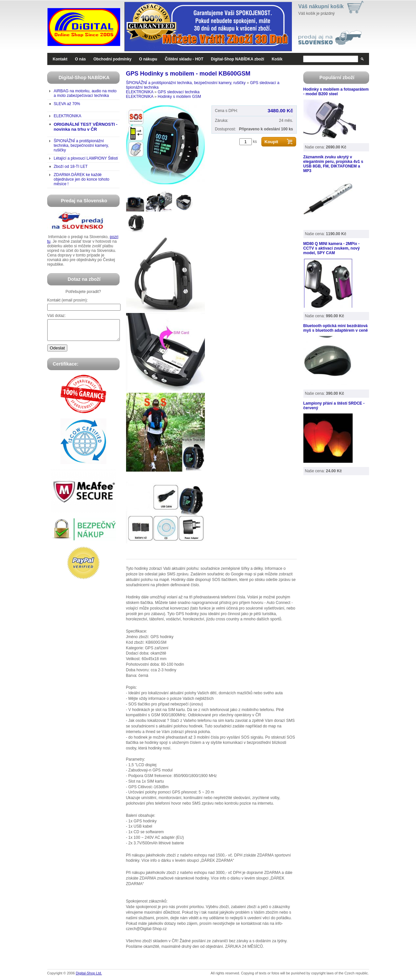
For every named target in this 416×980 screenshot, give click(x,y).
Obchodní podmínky (113, 59)
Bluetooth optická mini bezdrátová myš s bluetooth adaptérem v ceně (336, 328)
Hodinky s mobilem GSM (179, 97)
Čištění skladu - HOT (184, 59)
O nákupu (148, 59)
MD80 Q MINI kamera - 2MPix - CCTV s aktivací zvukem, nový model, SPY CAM (332, 248)
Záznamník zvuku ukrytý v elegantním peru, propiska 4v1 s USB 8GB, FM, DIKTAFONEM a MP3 (333, 164)
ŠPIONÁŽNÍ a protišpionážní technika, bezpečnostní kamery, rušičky (81, 145)
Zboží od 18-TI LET (71, 167)
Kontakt (60, 59)
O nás (80, 59)
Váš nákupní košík (321, 6)
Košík (277, 59)
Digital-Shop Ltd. (89, 973)
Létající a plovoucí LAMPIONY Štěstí (86, 158)
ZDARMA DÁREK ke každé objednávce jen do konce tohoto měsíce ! (82, 179)
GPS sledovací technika (178, 92)
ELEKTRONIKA (68, 116)
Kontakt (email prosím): (68, 300)
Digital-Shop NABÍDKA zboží (237, 59)
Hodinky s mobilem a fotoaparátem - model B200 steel (336, 92)
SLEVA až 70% (67, 104)
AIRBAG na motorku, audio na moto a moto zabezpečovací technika (85, 93)
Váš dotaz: (57, 316)
